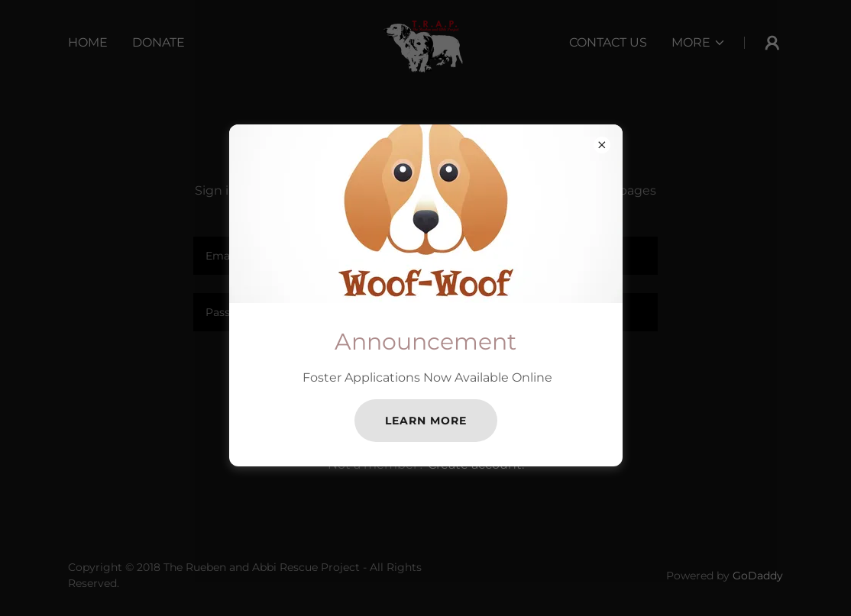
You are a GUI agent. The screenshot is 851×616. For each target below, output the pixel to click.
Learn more (426, 421)
